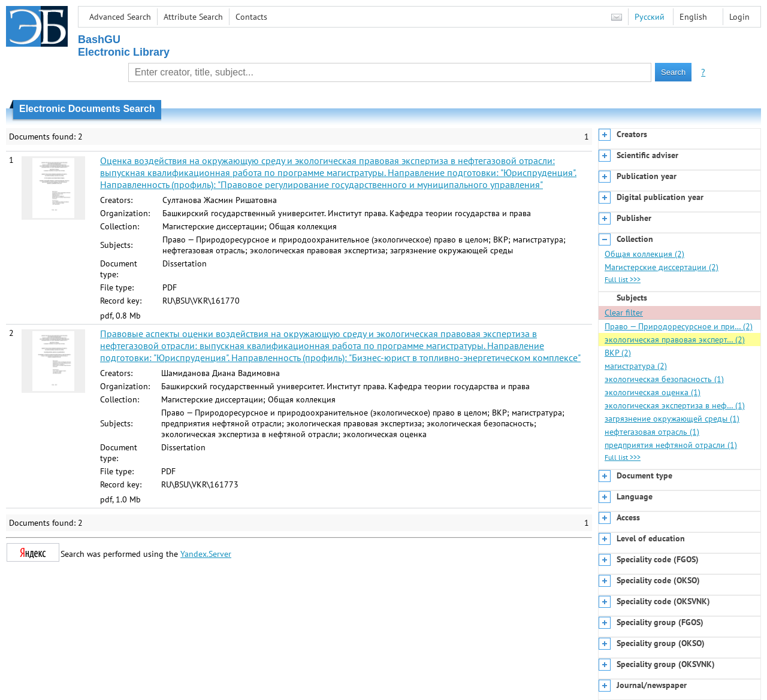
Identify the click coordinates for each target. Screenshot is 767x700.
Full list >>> (623, 279)
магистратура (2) (636, 366)
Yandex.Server (206, 554)
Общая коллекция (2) (644, 254)
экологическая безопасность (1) (664, 379)
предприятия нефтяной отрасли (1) (671, 445)
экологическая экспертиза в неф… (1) (675, 405)
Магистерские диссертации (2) (662, 267)
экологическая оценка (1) (653, 392)
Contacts (251, 17)
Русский (650, 17)
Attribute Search (193, 17)
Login (739, 17)
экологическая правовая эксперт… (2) (675, 340)
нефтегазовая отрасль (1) (652, 432)
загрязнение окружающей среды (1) (672, 419)
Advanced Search (120, 17)
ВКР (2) (618, 353)
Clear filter (624, 313)
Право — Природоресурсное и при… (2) (679, 326)
